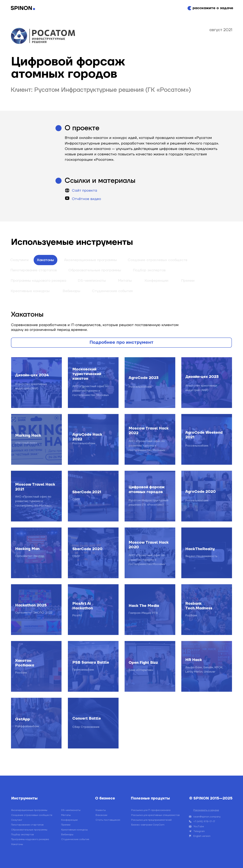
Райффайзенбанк (27, 726)
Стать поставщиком (108, 820)
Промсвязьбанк (83, 670)
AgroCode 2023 (144, 378)
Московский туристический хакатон (87, 374)
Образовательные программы (95, 270)
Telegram (199, 831)
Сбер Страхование (86, 727)
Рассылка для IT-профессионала (151, 810)
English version (202, 836)
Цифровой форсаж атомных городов (147, 490)
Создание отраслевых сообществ (158, 260)
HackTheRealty (200, 549)
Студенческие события (112, 291)
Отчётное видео (86, 199)
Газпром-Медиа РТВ (143, 613)
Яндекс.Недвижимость (201, 556)
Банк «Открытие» (141, 670)
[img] (36, 723)
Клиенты (101, 810)
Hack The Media (144, 606)
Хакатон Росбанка (25, 663)
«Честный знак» (26, 443)
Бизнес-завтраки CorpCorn (148, 825)
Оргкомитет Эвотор (30, 556)
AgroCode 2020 (201, 492)
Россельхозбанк (84, 443)
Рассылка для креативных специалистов (155, 815)
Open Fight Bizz (143, 663)
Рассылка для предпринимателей (151, 820)
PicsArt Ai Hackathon (83, 606)
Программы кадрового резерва (38, 281)
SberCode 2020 (87, 549)
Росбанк (191, 615)
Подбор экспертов (149, 270)
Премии (188, 281)
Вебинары (71, 291)
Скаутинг (17, 820)
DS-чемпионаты (92, 281)
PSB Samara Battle (91, 663)
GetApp (23, 719)
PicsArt (77, 615)
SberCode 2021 (87, 492)
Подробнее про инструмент (122, 342)
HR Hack (194, 660)
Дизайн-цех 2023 (202, 377)
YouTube (199, 826)
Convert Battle (87, 719)
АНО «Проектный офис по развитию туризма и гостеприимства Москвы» (91, 391)
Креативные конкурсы (30, 291)
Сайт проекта (85, 191)
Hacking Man (27, 549)
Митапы (125, 281)
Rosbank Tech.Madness (199, 606)
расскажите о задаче (213, 8)
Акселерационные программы (91, 260)
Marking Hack (28, 436)
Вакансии (101, 815)
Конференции (156, 281)
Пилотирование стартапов (34, 270)
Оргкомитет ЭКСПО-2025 (34, 613)
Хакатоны (45, 260)
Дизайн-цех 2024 (32, 375)
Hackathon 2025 (31, 605)
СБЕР (76, 499)
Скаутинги (19, 260)
